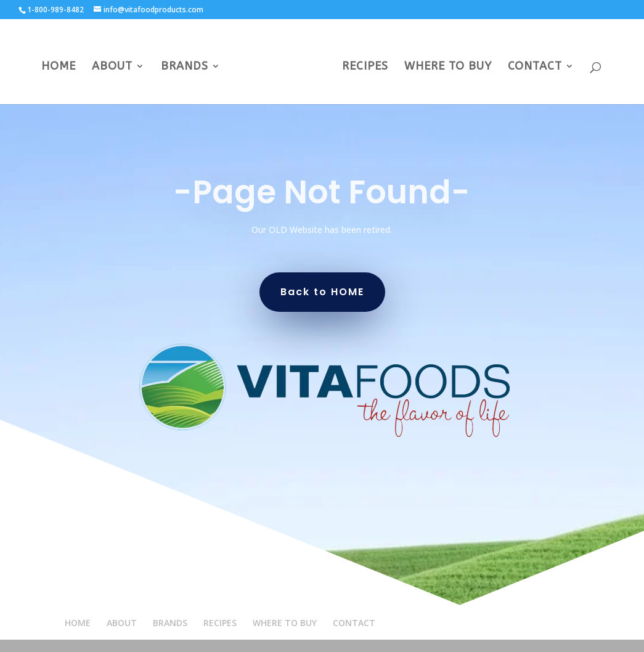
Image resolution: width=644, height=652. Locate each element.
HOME (59, 67)
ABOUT (112, 67)
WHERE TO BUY (448, 67)
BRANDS (185, 67)
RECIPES (365, 67)
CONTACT (535, 67)
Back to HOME (322, 292)
